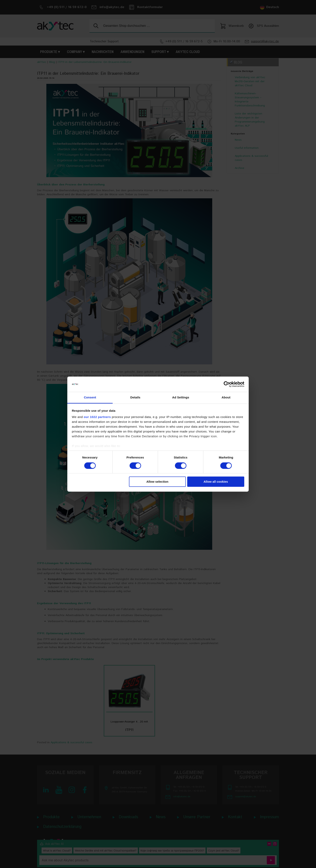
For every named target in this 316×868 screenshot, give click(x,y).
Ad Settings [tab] (181, 398)
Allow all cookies (216, 482)
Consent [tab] (90, 398)
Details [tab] (135, 398)
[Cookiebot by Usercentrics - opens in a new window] (227, 384)
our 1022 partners (97, 417)
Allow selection (157, 482)
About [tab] (226, 398)
